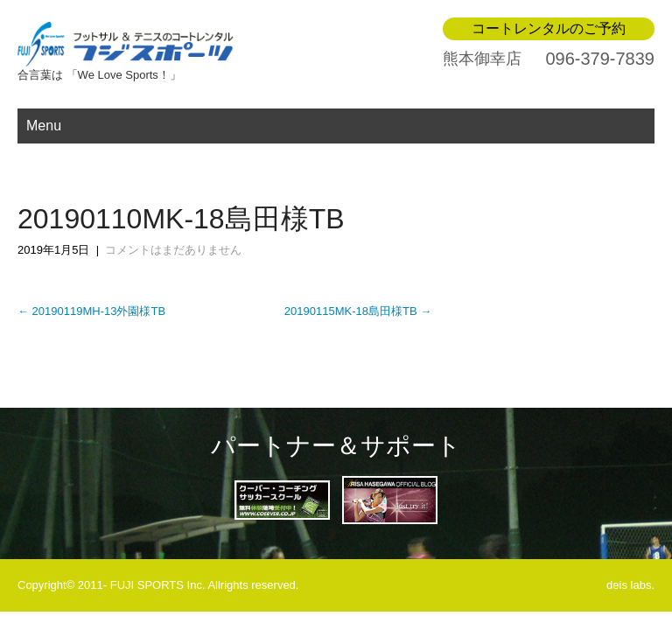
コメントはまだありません (173, 250)
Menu (44, 126)
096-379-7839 (600, 59)
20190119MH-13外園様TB (91, 311)
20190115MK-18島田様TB (358, 311)
